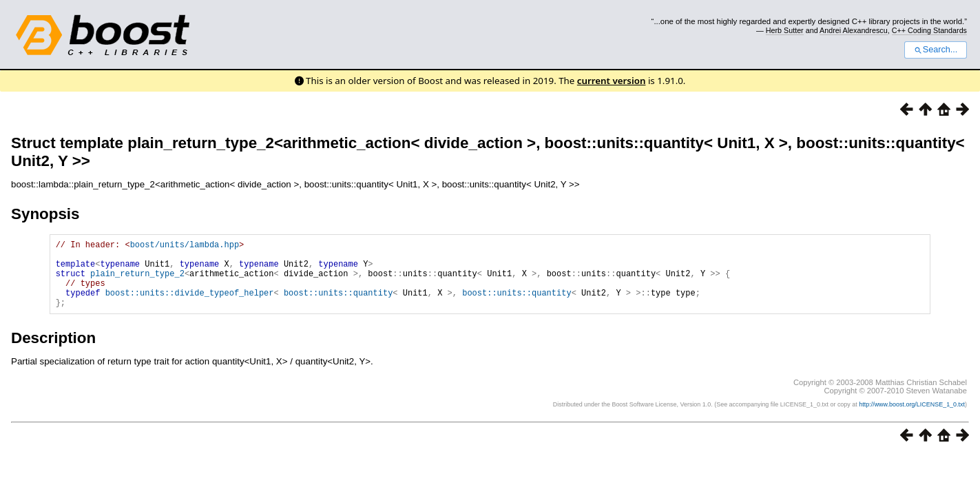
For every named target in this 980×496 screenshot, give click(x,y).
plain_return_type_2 (137, 281)
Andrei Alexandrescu (854, 30)
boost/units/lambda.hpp (185, 246)
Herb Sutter (785, 30)
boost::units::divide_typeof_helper (190, 305)
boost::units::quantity (338, 305)
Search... (936, 50)
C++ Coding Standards (929, 30)
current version (612, 81)
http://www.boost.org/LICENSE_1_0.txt (912, 419)
